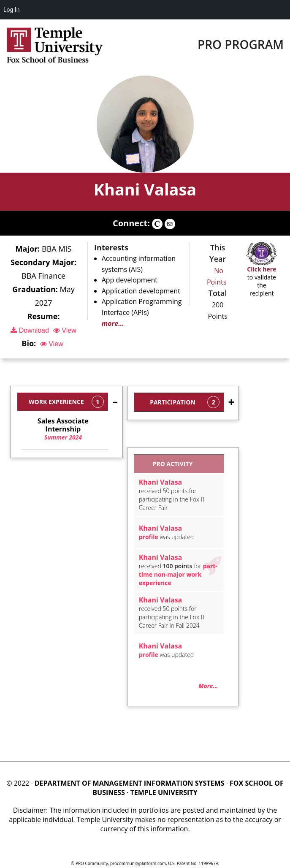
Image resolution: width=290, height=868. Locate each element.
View (65, 330)
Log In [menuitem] (11, 10)
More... (208, 686)
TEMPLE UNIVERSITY (164, 792)
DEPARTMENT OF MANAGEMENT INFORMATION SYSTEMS (130, 783)
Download (30, 330)
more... (113, 323)
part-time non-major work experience (178, 574)
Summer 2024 (63, 429)
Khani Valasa (145, 189)
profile (149, 537)
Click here (262, 269)
